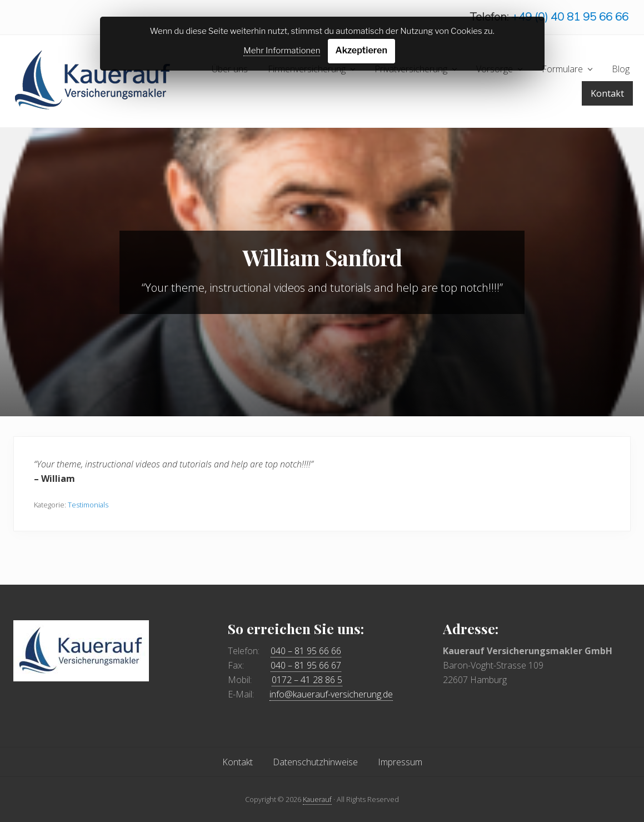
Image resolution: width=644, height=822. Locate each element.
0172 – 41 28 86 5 (307, 680)
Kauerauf (317, 799)
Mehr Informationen (282, 51)
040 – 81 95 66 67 (306, 665)
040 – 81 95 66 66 (306, 651)
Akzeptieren (361, 50)
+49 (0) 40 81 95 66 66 (570, 16)
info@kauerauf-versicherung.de (331, 694)
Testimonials (88, 505)
